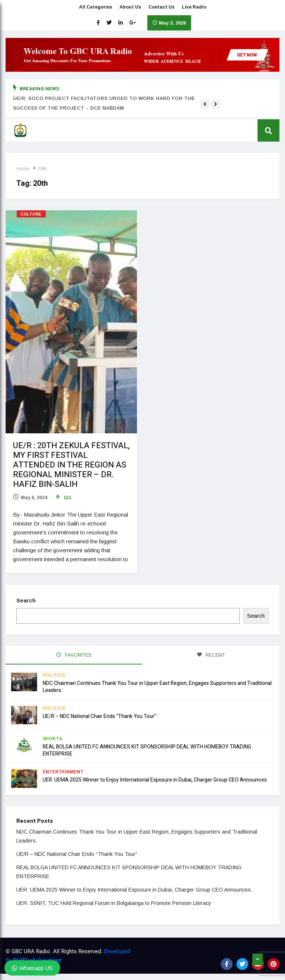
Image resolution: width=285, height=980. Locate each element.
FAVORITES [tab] (74, 654)
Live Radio (194, 7)
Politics (54, 674)
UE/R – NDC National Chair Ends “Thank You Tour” (99, 715)
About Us (130, 7)
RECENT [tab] (211, 654)
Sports (52, 738)
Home (23, 169)
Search (26, 600)
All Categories (96, 7)
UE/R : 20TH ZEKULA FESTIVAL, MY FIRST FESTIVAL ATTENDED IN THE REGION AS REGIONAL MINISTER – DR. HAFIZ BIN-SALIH (71, 465)
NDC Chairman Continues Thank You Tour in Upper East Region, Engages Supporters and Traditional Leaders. (157, 686)
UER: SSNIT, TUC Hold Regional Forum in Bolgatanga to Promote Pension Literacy (114, 902)
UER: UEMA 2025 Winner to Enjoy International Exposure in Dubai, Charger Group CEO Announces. (155, 779)
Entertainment (63, 771)
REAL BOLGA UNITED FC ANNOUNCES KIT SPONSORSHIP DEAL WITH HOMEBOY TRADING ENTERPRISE (147, 749)
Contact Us (161, 7)
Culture (31, 214)
